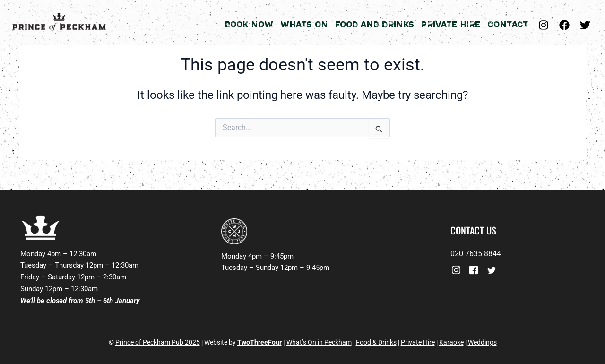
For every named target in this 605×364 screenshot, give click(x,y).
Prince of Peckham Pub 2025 (158, 342)
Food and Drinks (375, 25)
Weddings (482, 342)
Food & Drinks (376, 342)
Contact (508, 25)
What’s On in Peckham (319, 342)
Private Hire (451, 25)
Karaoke (451, 342)
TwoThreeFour (259, 342)
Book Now (249, 25)
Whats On (304, 25)
